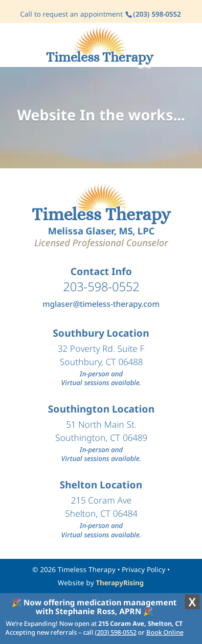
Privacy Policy (144, 569)
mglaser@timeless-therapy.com (101, 304)
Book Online (165, 632)
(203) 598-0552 (116, 632)
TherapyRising (120, 583)
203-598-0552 (101, 286)
